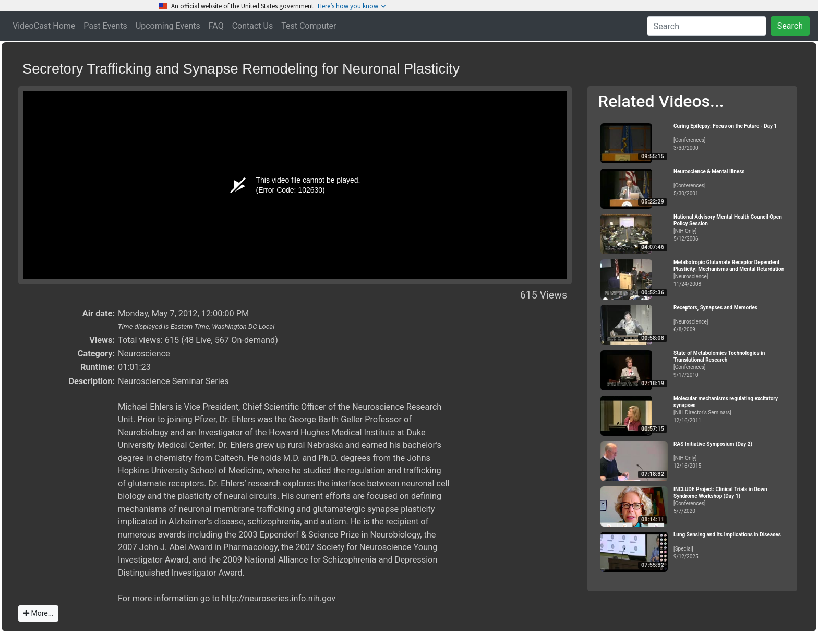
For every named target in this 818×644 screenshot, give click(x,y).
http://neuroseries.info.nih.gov (279, 598)
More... (38, 613)
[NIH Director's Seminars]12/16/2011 (731, 409)
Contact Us (253, 26)
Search (790, 26)
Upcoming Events (168, 26)
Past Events (105, 26)
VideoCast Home (44, 26)
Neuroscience (144, 354)
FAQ (216, 26)
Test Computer (309, 26)
